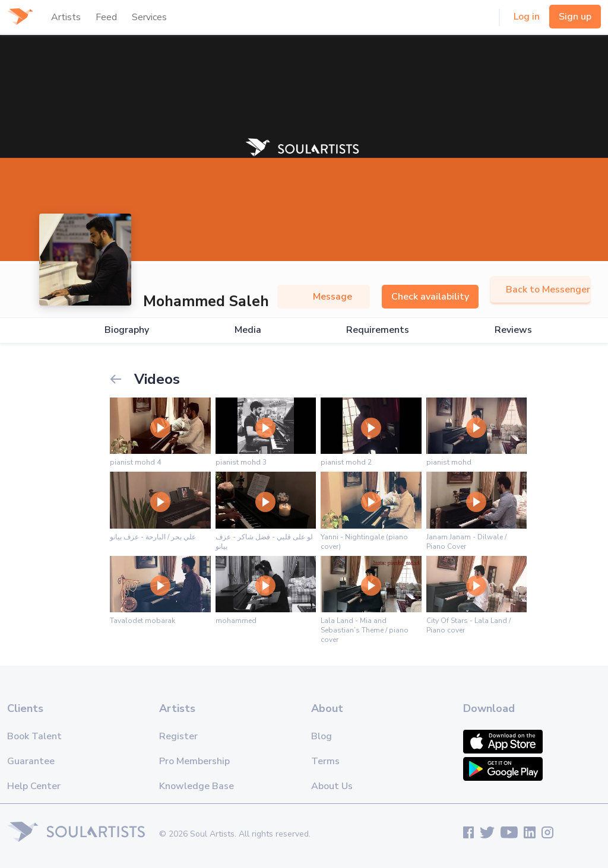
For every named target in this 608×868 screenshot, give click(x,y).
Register (178, 736)
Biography (127, 330)
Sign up (575, 17)
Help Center (34, 786)
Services (149, 17)
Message (324, 297)
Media (248, 330)
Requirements (378, 330)
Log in (527, 17)
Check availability (430, 297)
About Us (332, 786)
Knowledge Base (197, 786)
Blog (322, 736)
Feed (106, 17)
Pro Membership (194, 761)
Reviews (513, 330)
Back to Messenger (540, 290)
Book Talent (34, 736)
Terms (325, 761)
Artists (66, 17)
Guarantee (31, 761)
